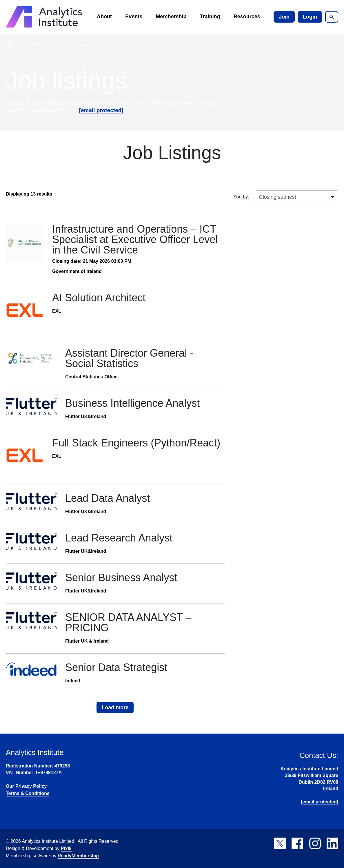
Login (310, 17)
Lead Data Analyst (108, 498)
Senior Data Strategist (116, 667)
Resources (247, 17)
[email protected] (101, 110)
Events (134, 17)
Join (284, 17)
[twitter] (280, 843)
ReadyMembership (78, 856)
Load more (115, 707)
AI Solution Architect (99, 298)
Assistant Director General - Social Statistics (129, 358)
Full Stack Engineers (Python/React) (136, 443)
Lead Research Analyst (119, 538)
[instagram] (315, 843)
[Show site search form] (332, 17)
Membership (171, 17)
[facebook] (297, 843)
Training (210, 17)
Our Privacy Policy (26, 786)
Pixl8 (66, 848)
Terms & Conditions (28, 793)
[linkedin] (332, 843)
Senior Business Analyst (121, 578)
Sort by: (241, 197)
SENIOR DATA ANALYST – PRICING (128, 622)
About (104, 17)
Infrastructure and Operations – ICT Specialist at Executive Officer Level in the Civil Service (135, 239)
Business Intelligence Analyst (132, 403)
